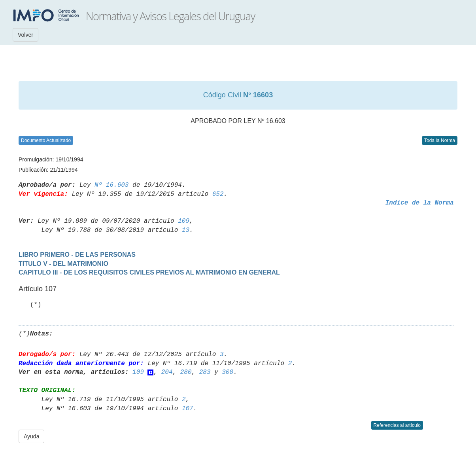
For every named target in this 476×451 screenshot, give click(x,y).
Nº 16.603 (111, 185)
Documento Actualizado (46, 140)
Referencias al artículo (397, 425)
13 (186, 230)
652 (218, 194)
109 (184, 221)
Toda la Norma (440, 140)
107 (188, 409)
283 (205, 372)
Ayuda (31, 436)
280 (186, 372)
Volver (25, 35)
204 (167, 372)
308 (228, 372)
